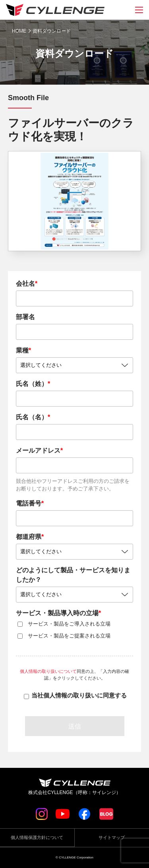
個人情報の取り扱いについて (48, 671)
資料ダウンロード (52, 31)
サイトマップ (112, 837)
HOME (19, 31)
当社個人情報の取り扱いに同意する (79, 695)
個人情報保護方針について (37, 837)
